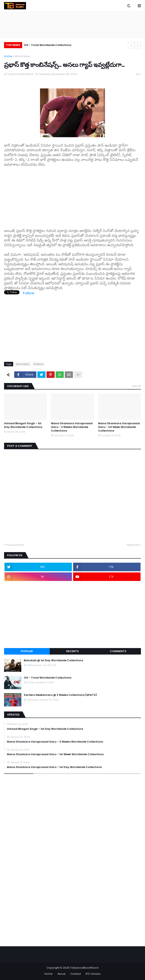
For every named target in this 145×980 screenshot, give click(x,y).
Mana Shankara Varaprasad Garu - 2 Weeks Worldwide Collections (72, 427)
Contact (76, 974)
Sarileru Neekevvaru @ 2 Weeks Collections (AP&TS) (60, 695)
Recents (72, 651)
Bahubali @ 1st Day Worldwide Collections (53, 660)
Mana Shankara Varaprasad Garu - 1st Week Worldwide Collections (119, 427)
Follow (29, 293)
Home (8, 56)
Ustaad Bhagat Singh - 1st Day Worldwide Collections (23, 425)
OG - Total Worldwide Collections (48, 45)
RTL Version (93, 974)
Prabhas (38, 364)
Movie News (23, 56)
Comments (118, 651)
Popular (27, 651)
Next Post (133, 545)
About (61, 974)
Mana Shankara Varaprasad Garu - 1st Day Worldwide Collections (54, 767)
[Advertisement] (72, 195)
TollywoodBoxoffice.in (84, 968)
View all (136, 386)
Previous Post (15, 545)
